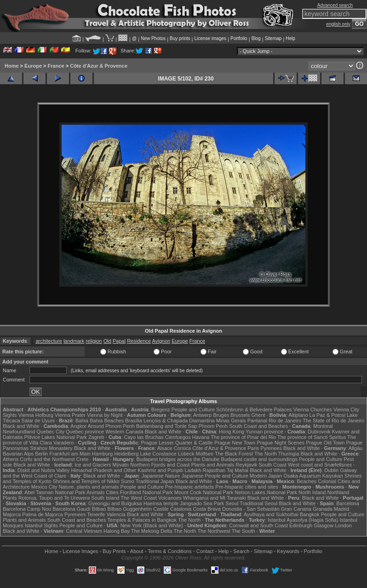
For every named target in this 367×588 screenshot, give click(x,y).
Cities (112, 492)
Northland (338, 492)
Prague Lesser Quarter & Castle (177, 443)
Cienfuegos (178, 437)
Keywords (288, 551)
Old (107, 341)
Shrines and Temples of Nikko (86, 481)
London (343, 525)
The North (266, 454)
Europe (33, 66)
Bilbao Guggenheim (130, 509)
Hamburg (102, 454)
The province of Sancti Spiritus (312, 437)
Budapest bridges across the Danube (178, 459)
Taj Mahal (238, 470)
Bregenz (161, 409)
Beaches (307, 481)
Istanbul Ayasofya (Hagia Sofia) (303, 520)
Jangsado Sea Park (202, 503)
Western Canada (124, 432)
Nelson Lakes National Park (266, 492)
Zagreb (96, 437)
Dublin (331, 470)
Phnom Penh (213, 426)
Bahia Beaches (107, 421)
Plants (10, 498)
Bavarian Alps (18, 454)
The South (244, 531)
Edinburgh (301, 525)
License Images (80, 551)
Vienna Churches (313, 409)
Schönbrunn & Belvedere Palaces (254, 409)
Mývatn (120, 465)
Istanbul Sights (41, 525)
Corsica (182, 448)
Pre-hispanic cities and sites (247, 487)
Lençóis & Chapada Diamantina (179, 421)
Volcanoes (170, 498)
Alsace (165, 448)
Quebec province (85, 432)
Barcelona (348, 503)
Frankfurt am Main (70, 454)
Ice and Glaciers (93, 465)
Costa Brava (207, 509)
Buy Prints (114, 551)
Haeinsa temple (161, 503)
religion (94, 341)
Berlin (41, 454)
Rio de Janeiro (285, 421)
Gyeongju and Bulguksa (115, 503)
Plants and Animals (213, 465)
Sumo (128, 481)
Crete (83, 459)
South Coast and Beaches (258, 426)
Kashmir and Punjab (160, 470)
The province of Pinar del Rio (243, 437)
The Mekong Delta (152, 531)
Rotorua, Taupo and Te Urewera (54, 498)
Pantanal (257, 421)
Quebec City (50, 432)
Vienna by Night (105, 415)
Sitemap (273, 38)
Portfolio (239, 38)
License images (210, 38)
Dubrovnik (319, 432)
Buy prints (180, 38)
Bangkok (310, 514)
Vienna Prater (70, 415)
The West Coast (139, 498)
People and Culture (193, 409)
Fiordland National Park (146, 492)
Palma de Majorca (43, 514)
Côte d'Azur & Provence (99, 66)
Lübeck (186, 454)
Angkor (78, 426)
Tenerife (96, 514)
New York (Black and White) (152, 525)
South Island (105, 498)
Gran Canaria (296, 509)
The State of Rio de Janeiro (333, 421)
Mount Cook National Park (204, 492)
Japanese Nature (161, 476)
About (137, 551)
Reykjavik (246, 465)
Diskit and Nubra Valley (44, 470)
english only (338, 24)
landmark (74, 341)
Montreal (323, 426)
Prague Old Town (325, 443)
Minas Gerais (231, 421)
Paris (253, 448)
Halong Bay (117, 531)
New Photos (153, 38)
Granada (323, 509)
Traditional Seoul (258, 503)
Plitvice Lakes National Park (55, 437)
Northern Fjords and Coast (160, 465)
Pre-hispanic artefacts (189, 487)
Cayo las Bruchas (144, 437)
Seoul (232, 503)
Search (241, 551)
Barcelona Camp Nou (27, 509)
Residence (139, 341)
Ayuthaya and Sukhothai (271, 514)
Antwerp (202, 415)
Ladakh (193, 470)
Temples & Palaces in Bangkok (142, 520)
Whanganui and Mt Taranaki (215, 498)
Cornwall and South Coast (258, 525)
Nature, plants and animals (89, 487)
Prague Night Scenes (281, 443)
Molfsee (205, 454)
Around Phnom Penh (111, 426)
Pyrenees (271, 448)
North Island (312, 492)
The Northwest (214, 531)
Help (290, 38)
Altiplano (298, 415)
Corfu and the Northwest (47, 459)
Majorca (12, 514)
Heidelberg (126, 454)
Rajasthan (214, 470)
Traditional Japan (155, 481)
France (56, 66)
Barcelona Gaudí (72, 509)
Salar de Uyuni (38, 421)
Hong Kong (232, 432)
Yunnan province (264, 432)
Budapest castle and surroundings (259, 459)
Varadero (63, 443)
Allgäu (356, 448)
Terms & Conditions (169, 551)
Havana (201, 437)
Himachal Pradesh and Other (103, 470)
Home (12, 66)
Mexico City (44, 487)
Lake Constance (158, 454)
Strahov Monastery (51, 448)
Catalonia (181, 509)
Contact (205, 551)
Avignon (161, 341)
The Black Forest (234, 454)
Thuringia (289, 454)
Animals (95, 492)
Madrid (342, 509)
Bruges (221, 415)
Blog (256, 38)
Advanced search (335, 5)
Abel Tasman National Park (55, 492)
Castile (161, 509)
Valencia (116, 514)
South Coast (272, 465)
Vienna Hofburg (36, 415)
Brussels (240, 415)
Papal (119, 341)
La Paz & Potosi (327, 415)
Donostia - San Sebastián (251, 509)
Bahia (82, 421)
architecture (49, 341)
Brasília (134, 421)
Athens (11, 459)
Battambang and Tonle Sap (167, 426)
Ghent (258, 415)
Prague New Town (235, 443)
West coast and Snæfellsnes (320, 465)
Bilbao (99, 509)
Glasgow (324, 525)
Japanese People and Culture (215, 476)
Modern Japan (266, 476)
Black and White (21, 426)
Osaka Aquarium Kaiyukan (313, 476)
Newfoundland (19, 432)
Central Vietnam (84, 531)
